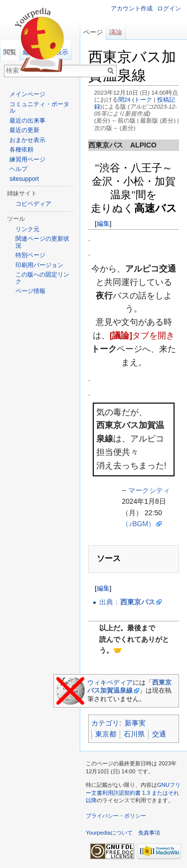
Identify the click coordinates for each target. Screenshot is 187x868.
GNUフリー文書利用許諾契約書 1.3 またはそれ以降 (133, 793)
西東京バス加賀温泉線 (129, 686)
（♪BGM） (138, 524)
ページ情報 (30, 291)
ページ (93, 32)
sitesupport (24, 179)
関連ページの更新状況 (42, 242)
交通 (159, 734)
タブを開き (142, 336)
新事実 (135, 723)
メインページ (27, 94)
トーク (143, 99)
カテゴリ (105, 723)
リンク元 (27, 229)
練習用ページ (27, 159)
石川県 (134, 734)
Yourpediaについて (109, 833)
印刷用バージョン (39, 265)
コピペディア (33, 204)
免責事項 (149, 833)
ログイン (169, 8)
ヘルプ (18, 169)
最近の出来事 (27, 121)
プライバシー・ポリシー (116, 816)
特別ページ (30, 255)
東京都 (106, 734)
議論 (116, 32)
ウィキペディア (110, 682)
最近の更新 (24, 130)
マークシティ (149, 490)
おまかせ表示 (27, 140)
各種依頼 (21, 149)
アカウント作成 (132, 8)
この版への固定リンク (42, 278)
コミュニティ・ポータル (39, 108)
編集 (103, 223)
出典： (127, 602)
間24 (124, 99)
